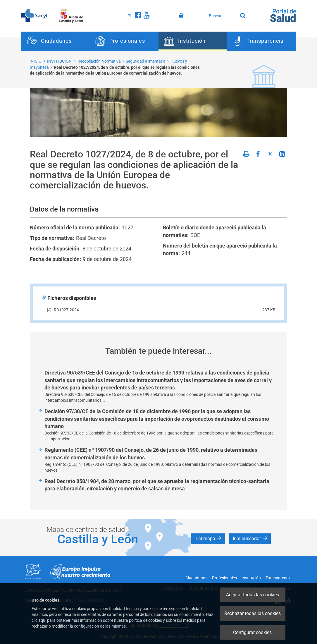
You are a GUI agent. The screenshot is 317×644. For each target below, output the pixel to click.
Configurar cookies (252, 632)
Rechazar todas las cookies (253, 613)
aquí (42, 620)
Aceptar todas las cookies (253, 595)
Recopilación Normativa (99, 61)
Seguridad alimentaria (146, 61)
